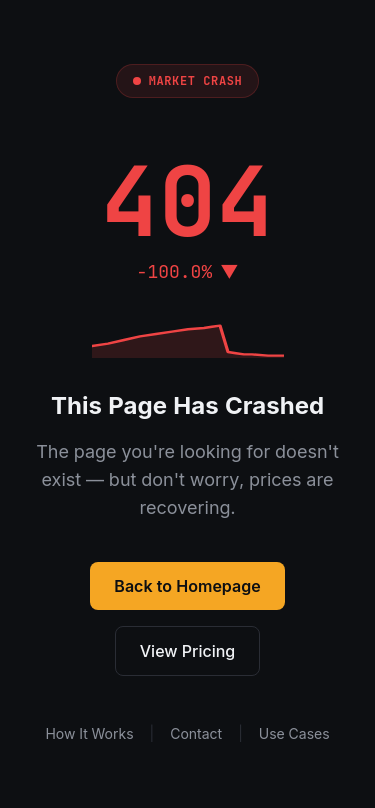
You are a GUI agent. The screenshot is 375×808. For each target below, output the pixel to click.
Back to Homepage (187, 586)
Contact (196, 733)
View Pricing (188, 651)
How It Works (89, 733)
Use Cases (294, 733)
